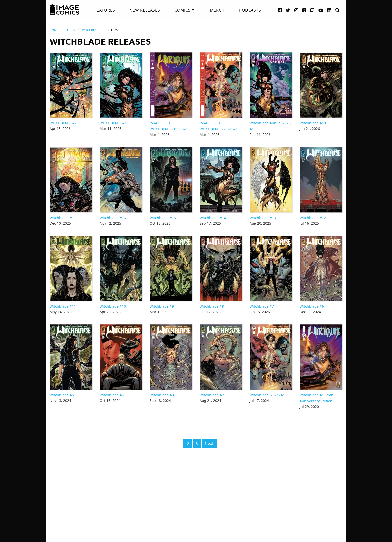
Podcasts (250, 10)
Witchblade (91, 30)
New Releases (145, 10)
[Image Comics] (65, 10)
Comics (183, 10)
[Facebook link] (280, 10)
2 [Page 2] (188, 444)
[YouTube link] (321, 10)
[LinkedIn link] (329, 10)
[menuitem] (105, 10)
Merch (217, 10)
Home (54, 30)
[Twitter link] (288, 10)
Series (70, 30)
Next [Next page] (209, 444)
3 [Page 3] (197, 444)
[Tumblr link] (304, 10)
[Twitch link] (312, 10)
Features (105, 10)
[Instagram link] (296, 10)
